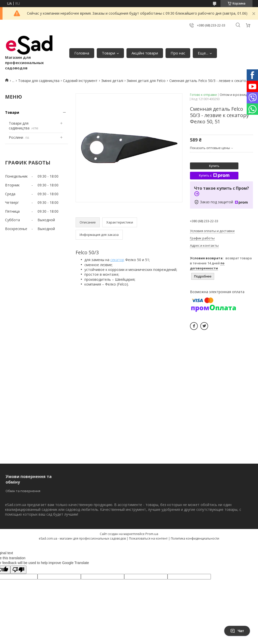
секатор (117, 260)
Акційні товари (145, 53)
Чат (237, 631)
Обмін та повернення (23, 491)
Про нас (178, 53)
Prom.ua (152, 534)
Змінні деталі (112, 81)
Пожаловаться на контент (148, 538)
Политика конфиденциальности (195, 538)
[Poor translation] (18, 570)
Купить (214, 166)
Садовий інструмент (80, 81)
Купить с (214, 176)
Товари (108, 53)
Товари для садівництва (39, 81)
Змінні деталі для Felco (146, 81)
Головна (82, 53)
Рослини (16, 137)
